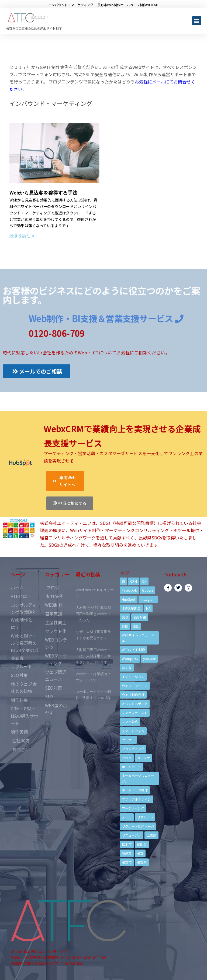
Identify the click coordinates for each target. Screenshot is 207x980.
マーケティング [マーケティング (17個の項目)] (133, 808)
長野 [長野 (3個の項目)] (140, 853)
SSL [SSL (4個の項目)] (136, 626)
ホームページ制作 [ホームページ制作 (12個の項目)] (135, 790)
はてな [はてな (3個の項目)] (127, 668)
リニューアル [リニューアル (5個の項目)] (132, 835)
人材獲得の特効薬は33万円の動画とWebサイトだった (93, 614)
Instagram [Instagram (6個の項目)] (148, 599)
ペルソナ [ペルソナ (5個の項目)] (143, 758)
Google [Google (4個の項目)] (148, 590)
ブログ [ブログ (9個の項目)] (127, 758)
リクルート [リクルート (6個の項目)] (145, 817)
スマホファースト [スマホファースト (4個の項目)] (135, 713)
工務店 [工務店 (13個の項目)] (151, 835)
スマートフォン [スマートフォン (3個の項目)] (133, 731)
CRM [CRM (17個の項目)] (134, 581)
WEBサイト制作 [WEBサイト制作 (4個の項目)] (133, 650)
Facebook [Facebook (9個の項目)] (129, 590)
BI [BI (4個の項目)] (123, 581)
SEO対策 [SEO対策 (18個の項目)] (140, 617)
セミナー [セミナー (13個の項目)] (128, 740)
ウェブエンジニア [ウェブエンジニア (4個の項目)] (135, 686)
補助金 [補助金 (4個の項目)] (142, 844)
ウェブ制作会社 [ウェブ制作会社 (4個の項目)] (133, 695)
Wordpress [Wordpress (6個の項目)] (130, 658)
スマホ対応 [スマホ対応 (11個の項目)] (130, 722)
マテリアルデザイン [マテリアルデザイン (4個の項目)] (136, 799)
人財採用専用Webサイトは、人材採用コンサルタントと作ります (93, 656)
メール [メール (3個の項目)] (127, 817)
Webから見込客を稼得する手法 (43, 193)
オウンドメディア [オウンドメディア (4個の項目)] (135, 704)
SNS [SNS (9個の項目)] (125, 626)
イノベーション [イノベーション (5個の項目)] (133, 677)
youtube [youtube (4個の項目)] (149, 658)
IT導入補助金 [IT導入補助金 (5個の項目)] (131, 608)
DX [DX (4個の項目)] (144, 581)
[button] (197, 21)
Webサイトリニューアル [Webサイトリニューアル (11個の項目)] (138, 638)
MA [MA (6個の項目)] (148, 608)
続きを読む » (22, 236)
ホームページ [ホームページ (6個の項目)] (132, 767)
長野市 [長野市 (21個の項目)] (127, 862)
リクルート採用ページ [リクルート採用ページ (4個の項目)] (138, 826)
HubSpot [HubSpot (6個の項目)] (129, 599)
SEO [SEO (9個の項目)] (125, 617)
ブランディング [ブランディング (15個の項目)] (133, 749)
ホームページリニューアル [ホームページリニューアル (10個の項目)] (138, 778)
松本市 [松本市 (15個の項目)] (127, 844)
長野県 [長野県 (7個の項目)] (142, 862)
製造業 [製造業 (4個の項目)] (127, 853)
